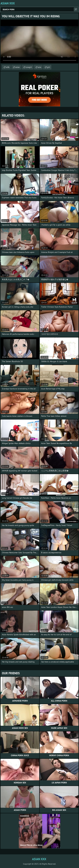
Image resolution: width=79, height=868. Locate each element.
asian (18, 67)
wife (8, 67)
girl (49, 67)
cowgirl (29, 67)
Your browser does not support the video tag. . (39, 42)
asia (39, 67)
